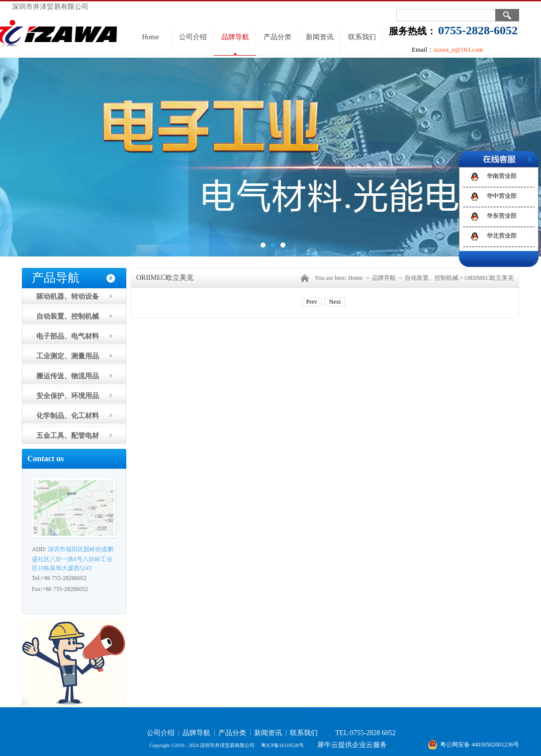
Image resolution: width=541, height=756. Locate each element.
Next (335, 302)
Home (150, 37)
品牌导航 (384, 278)
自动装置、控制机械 (432, 278)
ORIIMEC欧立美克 (489, 278)
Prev (312, 302)
